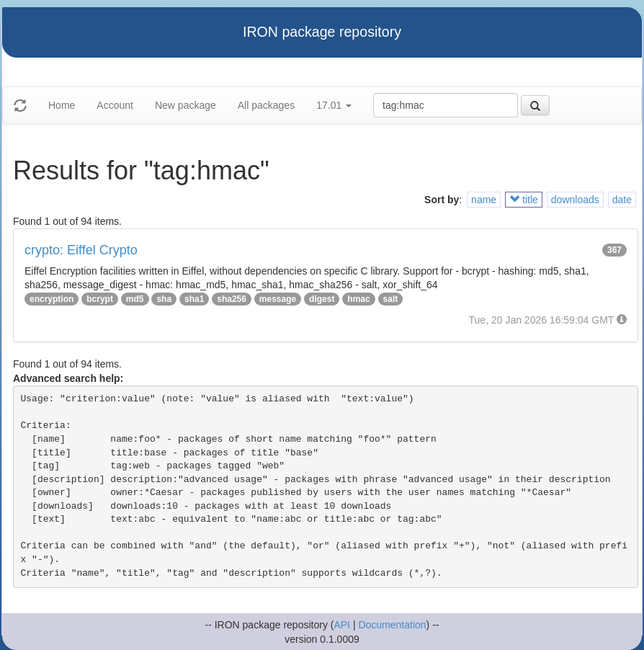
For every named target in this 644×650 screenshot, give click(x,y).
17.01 (334, 105)
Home (62, 105)
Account (115, 105)
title (524, 200)
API (342, 625)
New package (185, 105)
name (484, 200)
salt (391, 299)
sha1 (194, 299)
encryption (52, 299)
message (278, 299)
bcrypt (100, 299)
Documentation (392, 625)
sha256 (232, 299)
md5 (135, 299)
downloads (575, 200)
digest (322, 299)
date (622, 200)
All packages (266, 105)
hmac (358, 299)
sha (164, 299)
